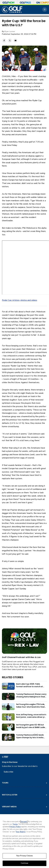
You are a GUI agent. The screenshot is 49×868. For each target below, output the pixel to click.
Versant (24, 822)
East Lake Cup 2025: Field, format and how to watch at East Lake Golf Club (29, 685)
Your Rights (21, 832)
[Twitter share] (10, 41)
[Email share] (15, 41)
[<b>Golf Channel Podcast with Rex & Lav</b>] (24, 641)
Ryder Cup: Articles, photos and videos (20, 300)
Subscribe (8, 772)
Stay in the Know (10, 762)
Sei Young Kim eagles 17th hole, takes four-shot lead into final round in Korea (31, 706)
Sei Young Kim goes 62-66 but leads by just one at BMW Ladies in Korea (31, 726)
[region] (24, 841)
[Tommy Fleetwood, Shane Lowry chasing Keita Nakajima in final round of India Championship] (8, 696)
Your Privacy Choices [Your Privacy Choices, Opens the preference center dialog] (25, 856)
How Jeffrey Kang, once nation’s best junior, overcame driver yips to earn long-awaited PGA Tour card (31, 716)
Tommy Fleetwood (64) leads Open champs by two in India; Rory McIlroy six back (30, 736)
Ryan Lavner (10, 31)
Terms (15, 824)
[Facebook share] (4, 41)
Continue (24, 863)
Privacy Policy (15, 827)
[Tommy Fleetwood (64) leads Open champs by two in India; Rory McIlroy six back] (8, 737)
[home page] (12, 10)
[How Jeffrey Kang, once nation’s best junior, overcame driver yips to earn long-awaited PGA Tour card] (8, 717)
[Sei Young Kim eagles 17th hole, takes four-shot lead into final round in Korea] (8, 707)
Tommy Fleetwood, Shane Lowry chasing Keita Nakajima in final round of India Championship (31, 696)
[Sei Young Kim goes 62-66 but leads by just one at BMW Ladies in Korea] (8, 727)
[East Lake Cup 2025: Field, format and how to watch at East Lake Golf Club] (8, 686)
